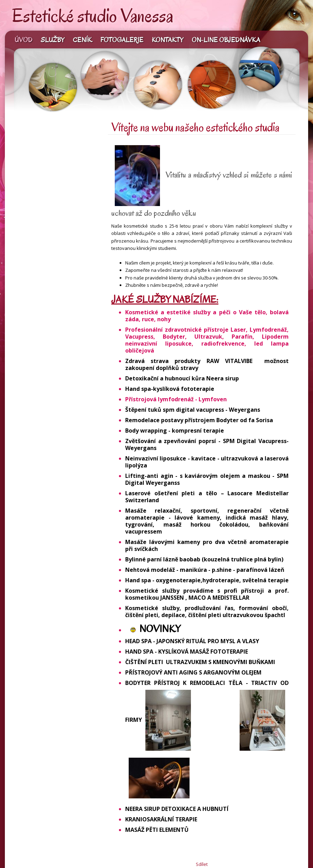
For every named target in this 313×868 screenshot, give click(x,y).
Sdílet (202, 864)
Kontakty (167, 40)
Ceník (82, 40)
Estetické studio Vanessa (93, 16)
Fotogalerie (122, 40)
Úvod (23, 40)
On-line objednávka (226, 40)
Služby (53, 40)
